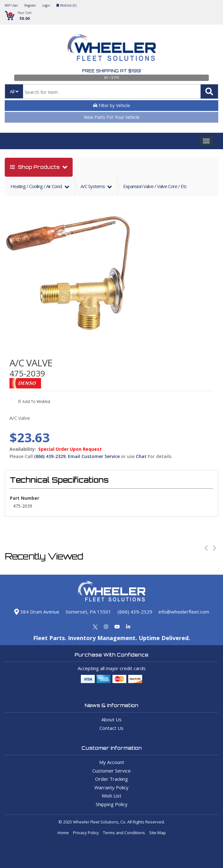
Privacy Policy (86, 833)
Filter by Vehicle (112, 105)
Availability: (23, 449)
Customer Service (112, 771)
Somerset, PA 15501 (88, 612)
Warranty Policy (112, 787)
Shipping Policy (112, 804)
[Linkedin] (128, 627)
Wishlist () (66, 5)
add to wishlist (36, 402)
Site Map (157, 833)
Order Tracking (112, 779)
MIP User (11, 5)
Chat (141, 456)
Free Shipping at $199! (112, 71)
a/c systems (93, 186)
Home (63, 833)
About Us (112, 719)
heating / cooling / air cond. (37, 186)
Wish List (112, 796)
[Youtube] (117, 627)
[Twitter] (95, 627)
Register (30, 5)
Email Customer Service (94, 456)
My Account (112, 762)
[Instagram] (106, 627)
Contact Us (112, 728)
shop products (36, 167)
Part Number (24, 498)
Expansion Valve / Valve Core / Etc (155, 186)
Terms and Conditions (124, 833)
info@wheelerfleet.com (184, 612)
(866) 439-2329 (50, 456)
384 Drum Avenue (37, 612)
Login (46, 5)
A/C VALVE (31, 363)
